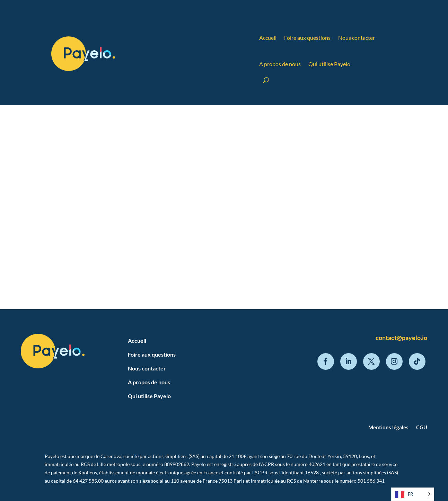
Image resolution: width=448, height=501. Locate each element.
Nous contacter (357, 38)
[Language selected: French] (413, 494)
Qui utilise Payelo (329, 64)
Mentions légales (388, 427)
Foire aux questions (307, 38)
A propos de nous (280, 64)
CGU (422, 427)
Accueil (268, 38)
